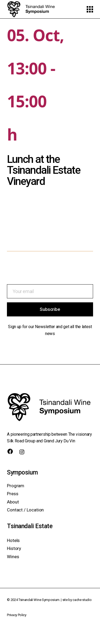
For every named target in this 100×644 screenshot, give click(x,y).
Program (16, 486)
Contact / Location (25, 510)
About (13, 502)
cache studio (82, 600)
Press (13, 494)
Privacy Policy (17, 615)
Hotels (13, 540)
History (14, 548)
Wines (13, 557)
